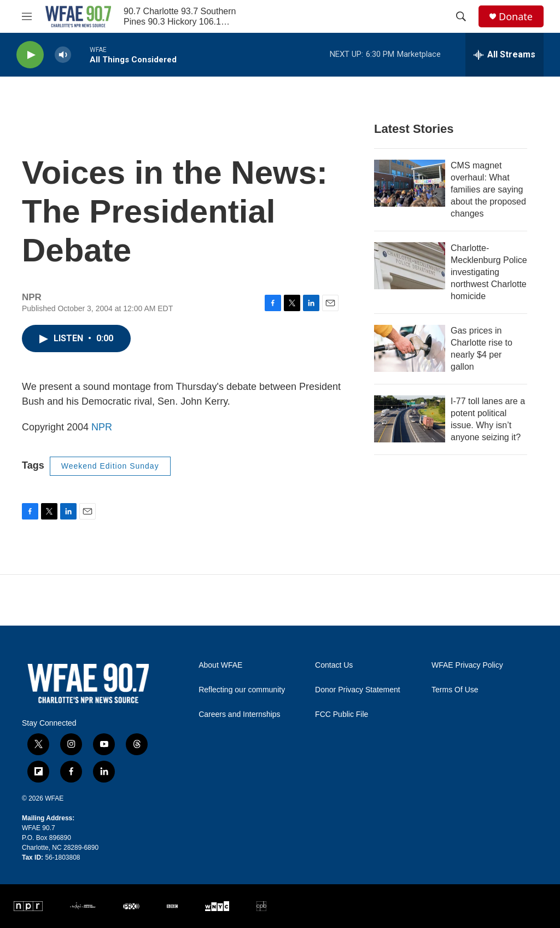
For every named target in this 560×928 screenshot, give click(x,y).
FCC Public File (342, 714)
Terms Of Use (455, 690)
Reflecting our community (242, 690)
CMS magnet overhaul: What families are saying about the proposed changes (488, 189)
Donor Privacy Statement (358, 690)
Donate (516, 17)
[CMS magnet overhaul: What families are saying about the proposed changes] (410, 183)
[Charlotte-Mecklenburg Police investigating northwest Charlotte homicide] (410, 266)
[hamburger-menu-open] (27, 16)
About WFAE (220, 665)
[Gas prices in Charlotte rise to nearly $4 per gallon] (410, 348)
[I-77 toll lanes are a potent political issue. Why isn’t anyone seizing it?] (410, 419)
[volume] (63, 55)
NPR (102, 427)
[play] (30, 55)
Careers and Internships (239, 714)
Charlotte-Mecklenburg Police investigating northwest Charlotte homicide (489, 272)
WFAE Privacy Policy (467, 665)
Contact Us (334, 665)
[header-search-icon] (461, 16)
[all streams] (504, 55)
